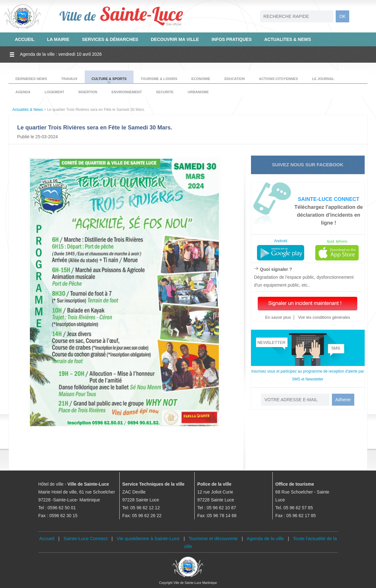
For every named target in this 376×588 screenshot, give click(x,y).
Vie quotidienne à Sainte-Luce (148, 538)
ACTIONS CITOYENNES (278, 79)
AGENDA (23, 92)
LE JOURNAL (323, 79)
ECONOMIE (201, 79)
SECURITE (165, 92)
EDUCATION (235, 79)
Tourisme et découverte (213, 538)
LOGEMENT (54, 92)
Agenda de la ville (265, 538)
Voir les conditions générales (324, 317)
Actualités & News (28, 110)
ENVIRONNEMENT (127, 92)
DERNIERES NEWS (31, 79)
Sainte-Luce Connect (86, 538)
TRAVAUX (69, 79)
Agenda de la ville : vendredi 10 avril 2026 (61, 54)
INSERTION (88, 92)
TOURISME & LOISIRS (159, 79)
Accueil (47, 538)
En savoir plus (278, 317)
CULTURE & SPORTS (109, 79)
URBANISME (198, 92)
